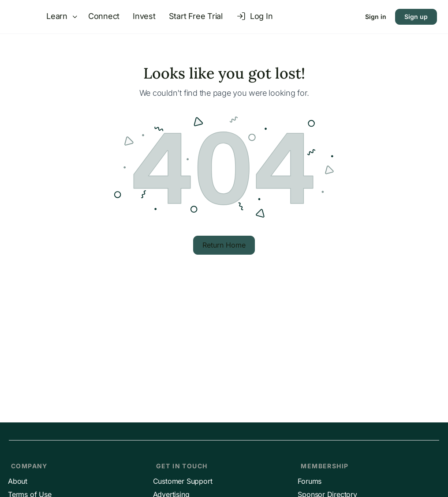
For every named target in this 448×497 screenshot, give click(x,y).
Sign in (376, 17)
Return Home (224, 245)
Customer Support (183, 481)
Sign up (416, 17)
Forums (310, 481)
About (18, 481)
